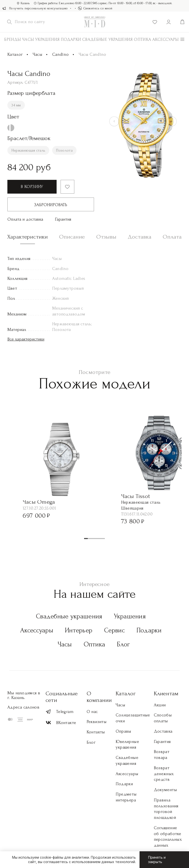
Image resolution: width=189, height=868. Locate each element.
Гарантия (63, 219)
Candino (61, 54)
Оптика (142, 39)
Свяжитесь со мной (95, 8)
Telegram (60, 712)
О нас (92, 712)
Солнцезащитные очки (133, 718)
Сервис (114, 630)
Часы (28, 39)
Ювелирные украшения (127, 745)
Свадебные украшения (108, 39)
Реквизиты (97, 722)
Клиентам (166, 693)
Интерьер (79, 630)
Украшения (47, 39)
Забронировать (51, 205)
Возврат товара (162, 755)
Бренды (13, 39)
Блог (123, 644)
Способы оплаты (163, 718)
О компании (99, 697)
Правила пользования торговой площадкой (166, 809)
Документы (165, 790)
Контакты (96, 732)
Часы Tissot (136, 496)
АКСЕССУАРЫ (166, 39)
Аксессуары (37, 630)
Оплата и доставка (25, 219)
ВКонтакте (61, 723)
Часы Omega (39, 502)
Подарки (71, 39)
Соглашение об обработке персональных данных (168, 837)
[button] (86, 539)
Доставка (163, 731)
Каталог (15, 54)
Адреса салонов (23, 707)
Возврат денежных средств (164, 774)
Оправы (124, 731)
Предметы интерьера (126, 797)
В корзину (32, 187)
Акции (160, 705)
